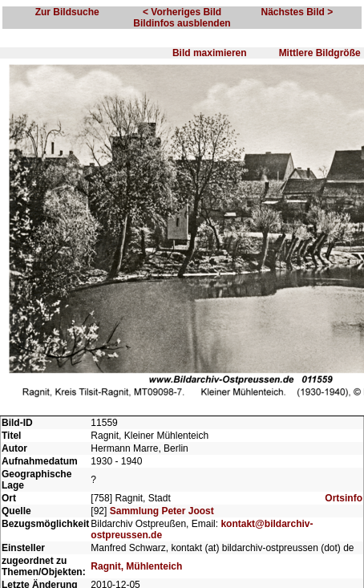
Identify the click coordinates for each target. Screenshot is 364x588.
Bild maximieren (210, 53)
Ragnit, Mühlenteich (136, 566)
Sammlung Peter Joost (162, 511)
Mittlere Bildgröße (320, 53)
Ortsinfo (344, 498)
